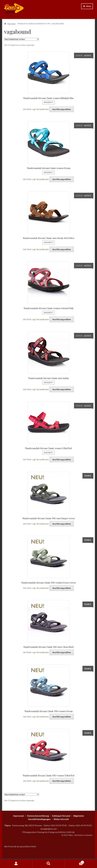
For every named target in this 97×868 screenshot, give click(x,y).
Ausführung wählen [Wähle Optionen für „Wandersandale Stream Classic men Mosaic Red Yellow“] (62, 249)
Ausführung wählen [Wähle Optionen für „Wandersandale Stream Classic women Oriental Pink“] (62, 319)
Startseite (11, 24)
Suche (48, 864)
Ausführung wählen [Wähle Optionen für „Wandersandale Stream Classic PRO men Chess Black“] (62, 652)
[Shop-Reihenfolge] (22, 39)
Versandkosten (43, 109)
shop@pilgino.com (48, 829)
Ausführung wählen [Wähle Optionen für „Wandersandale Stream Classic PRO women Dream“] (62, 717)
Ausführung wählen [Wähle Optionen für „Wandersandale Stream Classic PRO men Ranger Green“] (62, 524)
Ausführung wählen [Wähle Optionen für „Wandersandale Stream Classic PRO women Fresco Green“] (62, 588)
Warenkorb (74, 862)
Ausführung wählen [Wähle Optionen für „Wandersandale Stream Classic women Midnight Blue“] (62, 109)
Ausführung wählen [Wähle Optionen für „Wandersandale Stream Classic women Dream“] (62, 179)
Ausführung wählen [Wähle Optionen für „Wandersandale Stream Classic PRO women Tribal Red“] (62, 781)
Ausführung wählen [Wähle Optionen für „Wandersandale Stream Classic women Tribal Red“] (62, 459)
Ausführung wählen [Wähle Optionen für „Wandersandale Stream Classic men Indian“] (62, 389)
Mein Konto (16, 864)
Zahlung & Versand (61, 816)
